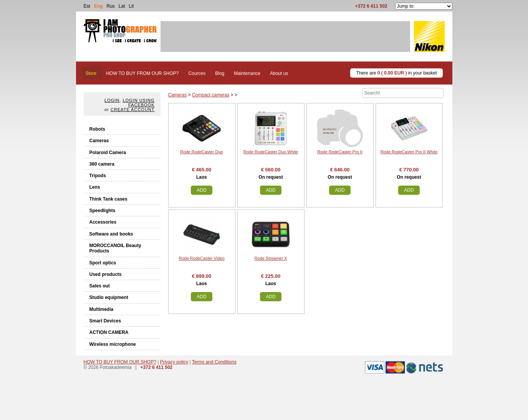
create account (133, 110)
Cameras (99, 141)
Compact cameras (211, 95)
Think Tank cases (108, 199)
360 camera (102, 164)
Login (112, 100)
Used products (106, 274)
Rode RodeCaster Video (201, 258)
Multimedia (102, 309)
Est (87, 6)
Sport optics (103, 263)
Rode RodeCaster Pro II (340, 152)
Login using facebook (138, 103)
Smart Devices (105, 321)
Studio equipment (109, 297)
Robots (97, 129)
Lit (132, 6)
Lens (95, 187)
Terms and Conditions (214, 362)
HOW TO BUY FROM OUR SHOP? (120, 362)
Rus (111, 6)
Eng (98, 6)
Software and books (111, 234)
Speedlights (103, 211)
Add (201, 190)
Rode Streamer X (271, 258)
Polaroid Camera (108, 153)
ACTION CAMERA (109, 332)
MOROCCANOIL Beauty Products (115, 248)
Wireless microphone (113, 344)
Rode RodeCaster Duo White (271, 152)
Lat (122, 6)
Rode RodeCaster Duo (201, 152)
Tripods (98, 176)
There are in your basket (396, 73)
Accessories (103, 222)
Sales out (100, 286)
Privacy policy (174, 362)
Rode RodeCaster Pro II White (409, 152)
